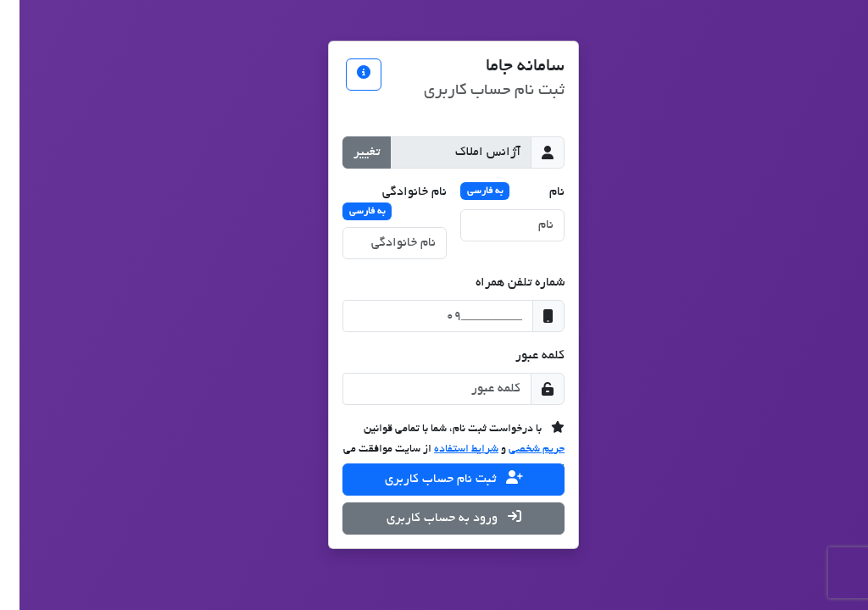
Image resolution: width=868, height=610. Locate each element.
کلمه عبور (520, 356)
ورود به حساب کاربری (434, 517)
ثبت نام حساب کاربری (434, 478)
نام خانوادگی (375, 202)
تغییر (347, 152)
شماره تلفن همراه (501, 283)
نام (493, 191)
